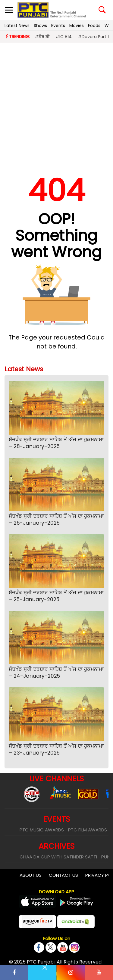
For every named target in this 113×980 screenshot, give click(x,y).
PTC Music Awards (42, 830)
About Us (31, 875)
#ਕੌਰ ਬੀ (42, 37)
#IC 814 (64, 37)
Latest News (17, 26)
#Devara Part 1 (93, 37)
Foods (94, 26)
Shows (40, 26)
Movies (77, 26)
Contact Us (63, 875)
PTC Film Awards (88, 830)
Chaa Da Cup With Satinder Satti (58, 857)
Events (58, 26)
